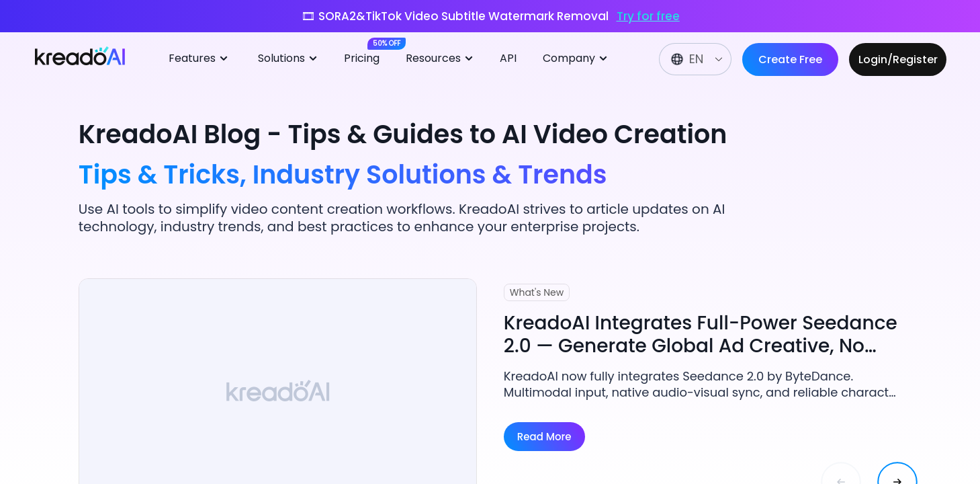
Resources (441, 58)
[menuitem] (203, 59)
